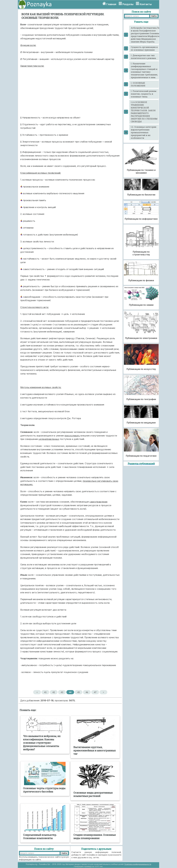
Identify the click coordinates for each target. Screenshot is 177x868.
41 (45, 692)
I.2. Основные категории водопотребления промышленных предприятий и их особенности (144, 132)
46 (87, 692)
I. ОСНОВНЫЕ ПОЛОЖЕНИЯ (138, 84)
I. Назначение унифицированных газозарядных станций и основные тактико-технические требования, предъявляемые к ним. (144, 70)
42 (54, 692)
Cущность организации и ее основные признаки (144, 48)
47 (95, 692)
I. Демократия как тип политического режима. (144, 57)
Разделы (128, 4)
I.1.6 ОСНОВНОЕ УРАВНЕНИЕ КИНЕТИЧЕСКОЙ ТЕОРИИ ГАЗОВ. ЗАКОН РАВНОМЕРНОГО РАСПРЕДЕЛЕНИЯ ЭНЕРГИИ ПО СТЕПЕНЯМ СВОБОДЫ (144, 112)
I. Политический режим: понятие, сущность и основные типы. (144, 94)
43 (62, 692)
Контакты (146, 4)
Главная (111, 4)
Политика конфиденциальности (138, 864)
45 (78, 692)
